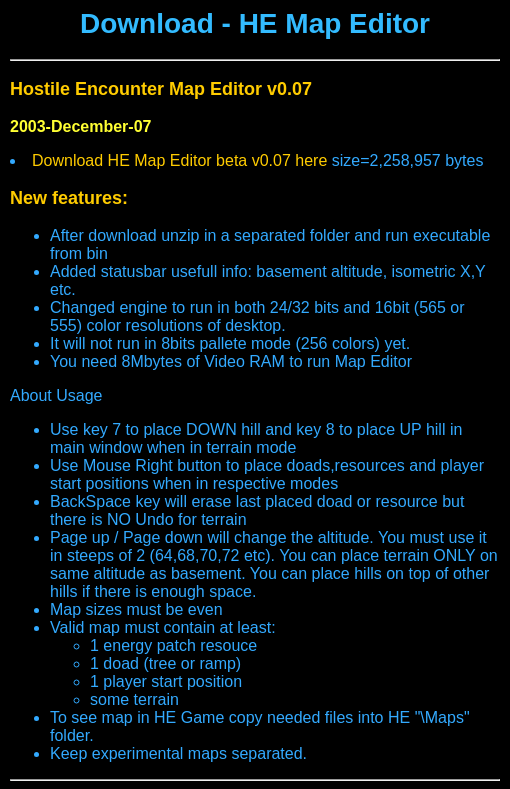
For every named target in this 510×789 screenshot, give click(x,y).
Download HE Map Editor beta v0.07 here (182, 160)
